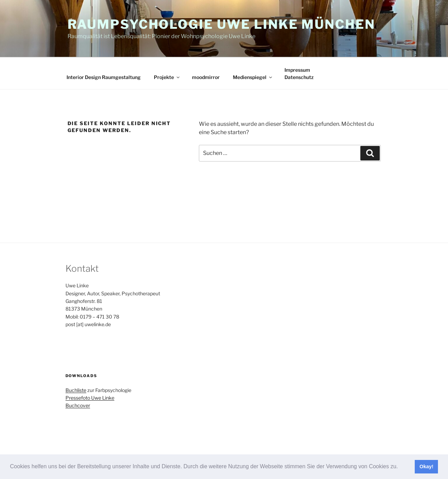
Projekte (167, 77)
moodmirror (206, 77)
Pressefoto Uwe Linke (90, 398)
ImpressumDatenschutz (299, 73)
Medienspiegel (253, 77)
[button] (401, 467)
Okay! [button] (427, 467)
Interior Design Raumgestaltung (104, 77)
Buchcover (78, 405)
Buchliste (76, 390)
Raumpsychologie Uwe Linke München (221, 24)
